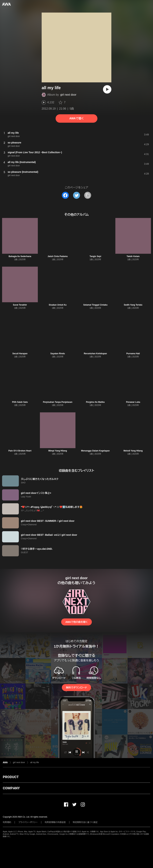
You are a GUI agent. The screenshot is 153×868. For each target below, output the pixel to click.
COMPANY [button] (11, 788)
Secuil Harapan (20, 354)
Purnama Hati (133, 354)
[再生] (107, 89)
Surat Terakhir (20, 305)
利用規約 (7, 822)
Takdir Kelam (133, 256)
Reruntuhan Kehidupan (95, 354)
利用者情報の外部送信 (55, 822)
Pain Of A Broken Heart (20, 451)
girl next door (68, 95)
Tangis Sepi (95, 256)
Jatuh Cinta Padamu (58, 256)
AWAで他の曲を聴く (76, 622)
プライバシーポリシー (28, 822)
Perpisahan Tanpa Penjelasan (58, 402)
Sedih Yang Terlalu (133, 305)
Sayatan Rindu (58, 354)
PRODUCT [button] (11, 777)
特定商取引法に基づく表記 (85, 822)
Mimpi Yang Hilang (58, 451)
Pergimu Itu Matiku (95, 402)
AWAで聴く (76, 118)
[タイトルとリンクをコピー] (88, 195)
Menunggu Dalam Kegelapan (95, 451)
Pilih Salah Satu (20, 402)
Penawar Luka (133, 402)
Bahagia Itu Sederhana (20, 256)
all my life (35, 762)
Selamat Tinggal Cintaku (95, 305)
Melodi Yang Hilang (133, 451)
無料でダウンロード (76, 688)
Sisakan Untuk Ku (58, 305)
